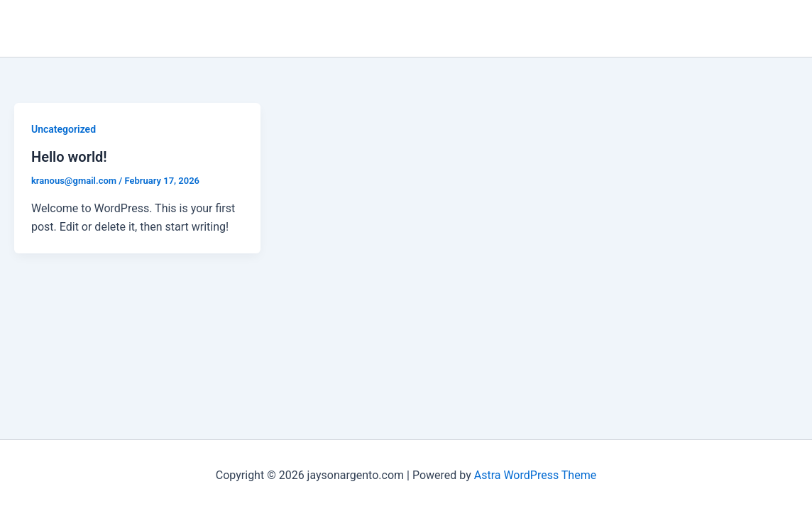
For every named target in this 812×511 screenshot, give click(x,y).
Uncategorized (64, 129)
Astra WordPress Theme (535, 475)
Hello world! (69, 157)
